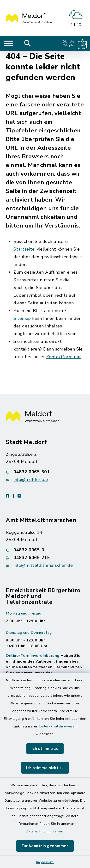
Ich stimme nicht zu (45, 768)
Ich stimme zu (45, 749)
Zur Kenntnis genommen (45, 846)
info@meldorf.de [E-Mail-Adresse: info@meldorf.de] (31, 480)
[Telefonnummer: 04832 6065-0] (45, 550)
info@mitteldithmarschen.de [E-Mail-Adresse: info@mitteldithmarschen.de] (43, 565)
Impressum (45, 862)
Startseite (24, 249)
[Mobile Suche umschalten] (27, 43)
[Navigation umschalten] (8, 43)
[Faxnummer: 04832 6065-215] (45, 558)
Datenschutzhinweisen (58, 726)
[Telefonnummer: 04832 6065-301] (45, 472)
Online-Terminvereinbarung (33, 656)
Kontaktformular (64, 357)
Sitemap (22, 318)
